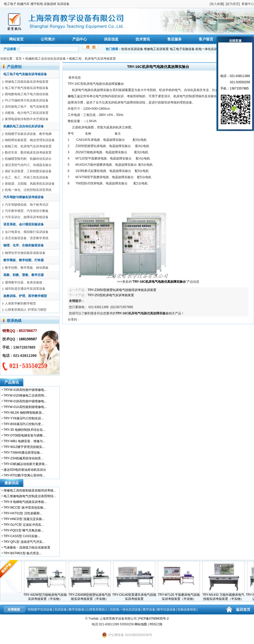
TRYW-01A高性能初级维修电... (25, 407)
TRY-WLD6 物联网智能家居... (24, 413)
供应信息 (111, 39)
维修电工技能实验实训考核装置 (27, 82)
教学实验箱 (76, 610)
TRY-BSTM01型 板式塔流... (22, 553)
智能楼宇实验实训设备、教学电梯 (28, 134)
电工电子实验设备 (182, 49)
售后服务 (174, 39)
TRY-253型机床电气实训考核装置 (111, 295)
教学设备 (149, 610)
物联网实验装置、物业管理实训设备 (30, 140)
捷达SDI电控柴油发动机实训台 (25, 470)
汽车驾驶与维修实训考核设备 (24, 197)
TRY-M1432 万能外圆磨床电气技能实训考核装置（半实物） (225, 595)
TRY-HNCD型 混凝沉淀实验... (24, 519)
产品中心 (80, 39)
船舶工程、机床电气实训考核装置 (93, 59)
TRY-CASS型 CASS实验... (22, 536)
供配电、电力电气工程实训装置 (27, 113)
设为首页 (233, 4)
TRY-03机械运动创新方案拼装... (25, 464)
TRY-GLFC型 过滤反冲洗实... (24, 525)
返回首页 (243, 610)
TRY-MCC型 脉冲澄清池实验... (24, 508)
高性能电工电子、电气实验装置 (27, 107)
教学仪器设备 (166, 610)
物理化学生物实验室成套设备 (25, 253)
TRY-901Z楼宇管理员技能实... (24, 447)
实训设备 (61, 610)
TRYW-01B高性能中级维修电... (25, 390)
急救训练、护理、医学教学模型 (25, 296)
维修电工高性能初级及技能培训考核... (30, 490)
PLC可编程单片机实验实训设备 (27, 100)
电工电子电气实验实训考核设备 (25, 74)
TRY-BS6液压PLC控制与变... (23, 424)
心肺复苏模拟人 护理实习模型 (26, 310)
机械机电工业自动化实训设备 (46, 59)
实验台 (119, 84)
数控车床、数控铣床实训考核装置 (28, 153)
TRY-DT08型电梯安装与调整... (24, 435)
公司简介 (48, 39)
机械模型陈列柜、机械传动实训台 (28, 159)
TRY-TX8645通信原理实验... (23, 453)
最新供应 (12, 483)
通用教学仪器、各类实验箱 (24, 282)
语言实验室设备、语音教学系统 (27, 238)
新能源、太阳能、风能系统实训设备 (30, 184)
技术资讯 (143, 39)
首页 (19, 59)
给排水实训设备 (132, 49)
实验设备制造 (187, 610)
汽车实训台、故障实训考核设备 (27, 217)
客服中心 (248, 4)
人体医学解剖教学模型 (20, 303)
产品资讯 (12, 382)
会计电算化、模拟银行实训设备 (27, 232)
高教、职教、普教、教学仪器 (24, 275)
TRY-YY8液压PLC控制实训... (23, 418)
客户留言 (206, 39)
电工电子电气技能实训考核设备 (27, 88)
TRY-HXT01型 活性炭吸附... (23, 513)
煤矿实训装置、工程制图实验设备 (28, 171)
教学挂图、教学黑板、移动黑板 (27, 268)
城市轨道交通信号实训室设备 (25, 289)
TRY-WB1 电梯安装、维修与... (24, 441)
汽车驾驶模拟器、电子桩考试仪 (27, 205)
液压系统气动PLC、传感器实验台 (28, 165)
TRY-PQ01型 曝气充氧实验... (23, 530)
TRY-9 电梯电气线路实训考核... (25, 502)
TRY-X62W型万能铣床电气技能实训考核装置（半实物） (46, 595)
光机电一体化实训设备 (125, 610)
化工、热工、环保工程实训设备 (27, 177)
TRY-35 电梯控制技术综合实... (24, 430)
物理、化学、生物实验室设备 (24, 245)
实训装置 (125, 90)
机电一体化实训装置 (209, 49)
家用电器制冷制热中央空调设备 (27, 119)
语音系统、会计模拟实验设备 (24, 224)
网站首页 (16, 39)
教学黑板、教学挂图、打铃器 (24, 260)
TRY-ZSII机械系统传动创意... (23, 458)
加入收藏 (217, 4)
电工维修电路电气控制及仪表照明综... (30, 496)
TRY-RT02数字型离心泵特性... (24, 475)
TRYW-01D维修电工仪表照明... (25, 396)
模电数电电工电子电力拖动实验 (27, 94)
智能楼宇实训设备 (40, 610)
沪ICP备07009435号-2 (153, 619)
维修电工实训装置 (156, 49)
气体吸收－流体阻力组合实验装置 (27, 548)
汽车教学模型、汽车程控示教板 (27, 211)
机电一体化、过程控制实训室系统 (28, 190)
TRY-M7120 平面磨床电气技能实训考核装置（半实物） (180, 595)
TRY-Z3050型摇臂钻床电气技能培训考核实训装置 (122, 290)
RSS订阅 (156, 624)
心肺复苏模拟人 (97, 610)
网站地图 (141, 624)
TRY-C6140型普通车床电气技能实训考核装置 (136, 595)
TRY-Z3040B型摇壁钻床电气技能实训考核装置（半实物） (91, 595)
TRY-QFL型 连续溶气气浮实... (24, 542)
